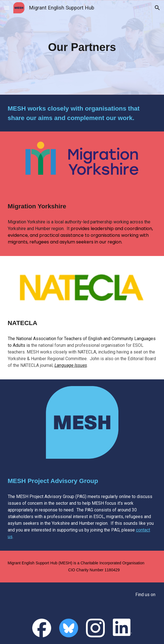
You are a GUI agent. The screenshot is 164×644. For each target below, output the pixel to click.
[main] (82, 47)
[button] (7, 8)
